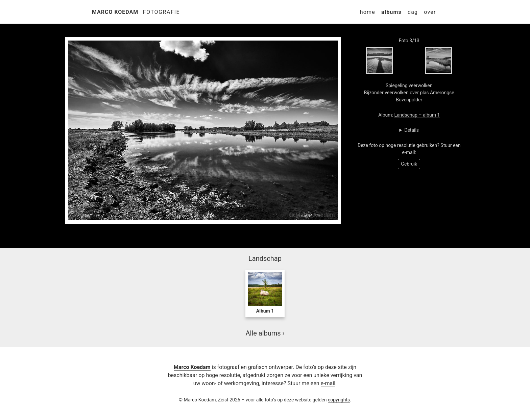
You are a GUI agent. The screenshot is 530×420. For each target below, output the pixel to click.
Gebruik (409, 164)
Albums (391, 12)
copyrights (339, 400)
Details (412, 130)
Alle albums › (265, 333)
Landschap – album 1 (417, 115)
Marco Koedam (115, 12)
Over (430, 12)
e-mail (328, 383)
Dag (413, 12)
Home (368, 12)
